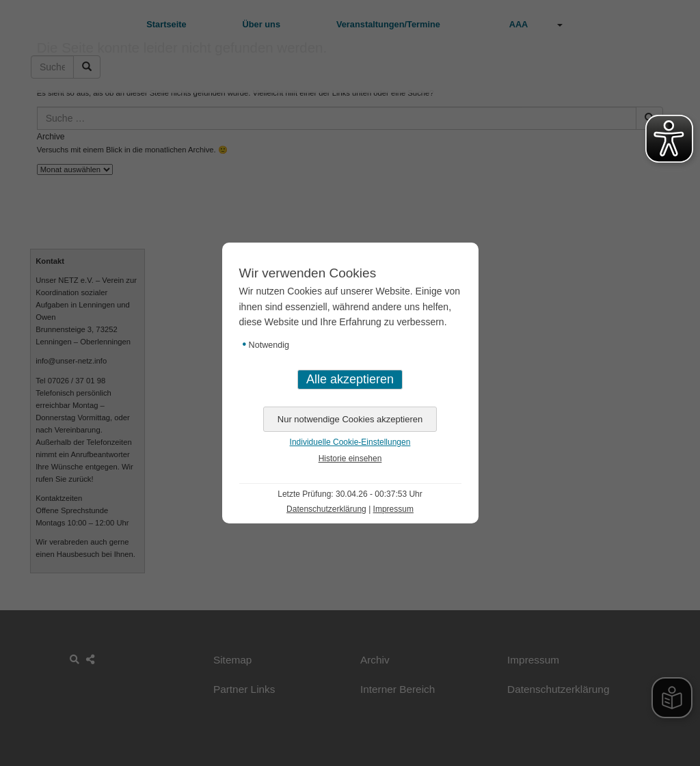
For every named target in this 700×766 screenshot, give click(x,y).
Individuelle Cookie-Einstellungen (350, 442)
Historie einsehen (350, 459)
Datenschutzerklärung (326, 509)
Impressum (393, 509)
